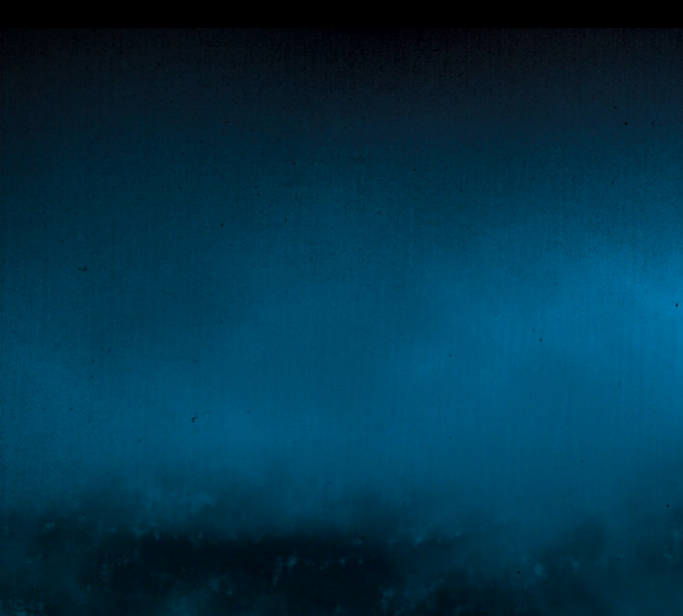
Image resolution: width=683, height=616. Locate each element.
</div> (341, 14)
